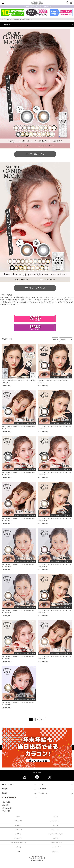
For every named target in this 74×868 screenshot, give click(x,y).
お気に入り (18, 825)
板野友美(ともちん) (27, 19)
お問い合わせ (55, 851)
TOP (3, 19)
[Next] (43, 719)
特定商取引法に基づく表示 (18, 843)
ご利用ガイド (18, 830)
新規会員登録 (18, 821)
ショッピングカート (55, 821)
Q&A (18, 851)
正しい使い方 (18, 838)
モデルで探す (6, 805)
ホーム (18, 816)
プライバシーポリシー (56, 843)
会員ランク (18, 834)
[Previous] (3, 748)
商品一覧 (9, 19)
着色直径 (5, 793)
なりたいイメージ (7, 784)
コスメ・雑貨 (6, 811)
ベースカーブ (43, 793)
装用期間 (5, 789)
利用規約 (56, 838)
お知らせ (18, 847)
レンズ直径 (42, 789)
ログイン (56, 816)
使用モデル (17, 19)
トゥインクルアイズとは (56, 834)
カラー (41, 784)
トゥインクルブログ (55, 847)
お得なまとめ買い (7, 808)
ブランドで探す (6, 802)
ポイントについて (55, 830)
